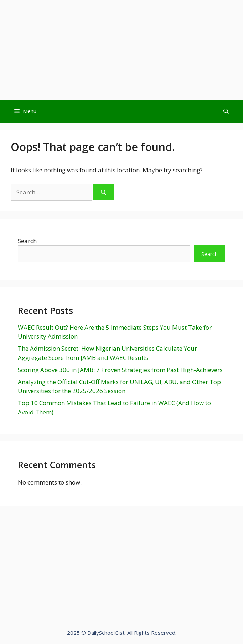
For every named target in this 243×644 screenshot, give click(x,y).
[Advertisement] (121, 50)
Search (27, 241)
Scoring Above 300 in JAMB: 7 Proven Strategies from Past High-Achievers (120, 370)
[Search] (104, 192)
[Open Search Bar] (226, 111)
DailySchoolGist (106, 633)
